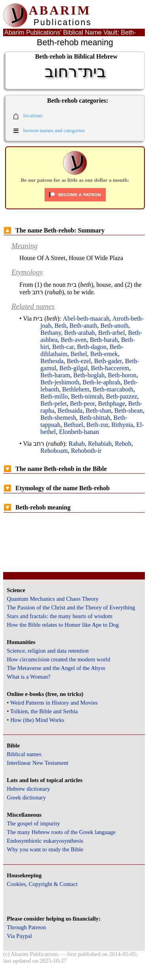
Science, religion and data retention (48, 651)
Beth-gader (108, 361)
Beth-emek (104, 354)
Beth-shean (129, 411)
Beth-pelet (53, 403)
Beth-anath (83, 326)
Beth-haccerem (110, 368)
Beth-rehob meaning (37, 507)
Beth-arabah (80, 333)
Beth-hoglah (89, 375)
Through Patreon (26, 927)
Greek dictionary (26, 797)
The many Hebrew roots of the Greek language (61, 832)
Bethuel (73, 425)
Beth (60, 326)
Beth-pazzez (122, 396)
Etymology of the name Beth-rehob (57, 488)
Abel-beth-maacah (86, 318)
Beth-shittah (95, 418)
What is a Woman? (28, 677)
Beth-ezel (79, 361)
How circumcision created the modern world (58, 659)
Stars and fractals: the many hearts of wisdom (59, 616)
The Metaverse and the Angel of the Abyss (56, 668)
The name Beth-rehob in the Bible (55, 469)
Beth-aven (74, 340)
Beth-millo (54, 396)
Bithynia (122, 425)
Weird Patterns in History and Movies (54, 703)
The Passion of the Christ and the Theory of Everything (71, 607)
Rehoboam (54, 451)
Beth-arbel (112, 333)
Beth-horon (122, 375)
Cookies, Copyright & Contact (42, 884)
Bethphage (111, 403)
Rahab (77, 444)
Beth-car (63, 347)
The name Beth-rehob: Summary (54, 230)
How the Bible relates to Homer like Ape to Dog (63, 625)
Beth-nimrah (87, 396)
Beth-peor (82, 403)
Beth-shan (98, 411)
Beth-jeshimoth (60, 382)
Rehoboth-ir (86, 451)
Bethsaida (70, 411)
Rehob (123, 444)
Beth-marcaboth (113, 389)
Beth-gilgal (73, 368)
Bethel (79, 354)
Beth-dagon (92, 347)
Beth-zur (97, 425)
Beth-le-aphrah (101, 382)
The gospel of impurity (33, 823)
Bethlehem (76, 389)
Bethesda (52, 361)
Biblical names (24, 754)
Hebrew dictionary (28, 789)
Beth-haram (55, 375)
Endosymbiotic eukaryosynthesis (45, 841)
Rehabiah (100, 444)
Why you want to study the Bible (45, 849)
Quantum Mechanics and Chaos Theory (53, 599)
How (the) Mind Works (37, 720)
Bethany (51, 333)
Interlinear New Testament (37, 763)
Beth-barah (104, 340)
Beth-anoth (114, 326)
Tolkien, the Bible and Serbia (44, 711)
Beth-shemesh (58, 418)
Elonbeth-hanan (79, 432)
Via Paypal (19, 936)
